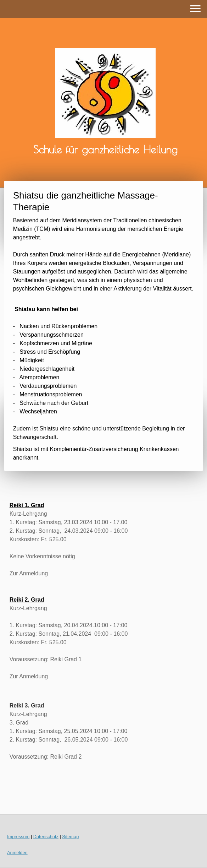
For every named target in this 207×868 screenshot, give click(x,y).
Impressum (18, 837)
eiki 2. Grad (29, 600)
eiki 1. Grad (29, 505)
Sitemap (70, 837)
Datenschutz (46, 837)
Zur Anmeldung (29, 573)
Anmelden (17, 853)
